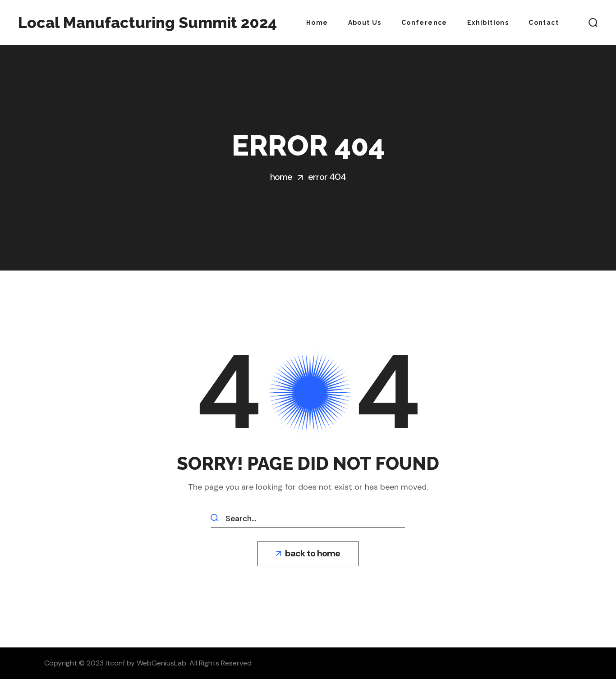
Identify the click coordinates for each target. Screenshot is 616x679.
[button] (593, 23)
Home (281, 177)
